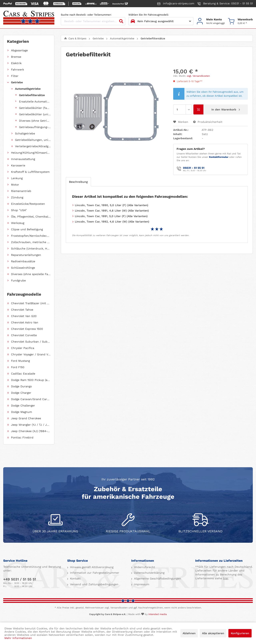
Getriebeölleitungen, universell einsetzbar (33, 140)
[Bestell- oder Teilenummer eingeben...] (93, 21)
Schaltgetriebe (25, 133)
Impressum (141, 584)
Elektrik (16, 63)
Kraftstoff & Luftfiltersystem (30, 172)
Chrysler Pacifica (23, 348)
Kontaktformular (219, 157)
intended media (158, 614)
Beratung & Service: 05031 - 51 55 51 (225, 4)
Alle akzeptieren (213, 633)
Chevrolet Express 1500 (27, 329)
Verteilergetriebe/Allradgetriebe (33, 146)
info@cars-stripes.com (176, 4)
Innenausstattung (23, 159)
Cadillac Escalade (23, 374)
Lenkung (17, 178)
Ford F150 (18, 367)
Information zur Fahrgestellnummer (94, 573)
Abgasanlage (19, 50)
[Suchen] (121, 21)
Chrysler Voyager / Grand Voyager (31, 354)
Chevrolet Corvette (24, 335)
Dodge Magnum (21, 412)
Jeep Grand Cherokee (26, 418)
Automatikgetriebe (28, 89)
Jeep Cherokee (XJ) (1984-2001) (31, 431)
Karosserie (18, 165)
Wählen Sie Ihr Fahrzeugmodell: (149, 15)
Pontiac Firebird (22, 437)
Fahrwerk (17, 70)
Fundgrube (18, 280)
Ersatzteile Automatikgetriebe (35, 101)
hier (226, 578)
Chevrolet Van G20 (24, 316)
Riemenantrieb (21, 191)
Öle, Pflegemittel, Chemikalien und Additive (31, 217)
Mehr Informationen (18, 638)
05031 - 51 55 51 (194, 168)
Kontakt (75, 578)
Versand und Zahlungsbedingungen (94, 584)
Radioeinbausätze (23, 261)
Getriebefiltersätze (32, 95)
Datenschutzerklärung (149, 573)
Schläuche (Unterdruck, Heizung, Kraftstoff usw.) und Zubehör (31, 248)
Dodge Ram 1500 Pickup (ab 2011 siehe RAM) (31, 380)
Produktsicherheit (208, 122)
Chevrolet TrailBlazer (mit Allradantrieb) (31, 303)
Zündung (17, 197)
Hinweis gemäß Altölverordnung (91, 567)
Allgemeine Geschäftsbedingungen (157, 578)
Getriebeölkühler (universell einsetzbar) (35, 114)
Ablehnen (189, 633)
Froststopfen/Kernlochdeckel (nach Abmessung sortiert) (31, 236)
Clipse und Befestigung (27, 229)
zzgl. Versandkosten (198, 76)
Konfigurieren (240, 633)
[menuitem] (211, 21)
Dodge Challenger (23, 405)
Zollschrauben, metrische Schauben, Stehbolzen (31, 242)
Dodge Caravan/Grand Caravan (31, 399)
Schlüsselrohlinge (23, 268)
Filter (15, 76)
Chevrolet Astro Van (25, 322)
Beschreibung (78, 182)
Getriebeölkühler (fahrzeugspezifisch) (35, 108)
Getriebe (17, 82)
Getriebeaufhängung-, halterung (35, 127)
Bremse (16, 57)
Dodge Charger (21, 393)
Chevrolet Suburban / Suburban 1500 (31, 342)
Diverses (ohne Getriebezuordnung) (35, 121)
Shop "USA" (19, 210)
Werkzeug (18, 223)
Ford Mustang (20, 361)
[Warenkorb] (240, 21)
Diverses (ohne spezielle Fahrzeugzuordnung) (31, 274)
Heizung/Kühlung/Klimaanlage (31, 153)
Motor (15, 185)
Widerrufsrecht (144, 567)
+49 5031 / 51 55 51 (20, 579)
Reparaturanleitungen (26, 255)
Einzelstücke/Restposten (28, 204)
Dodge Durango (21, 386)
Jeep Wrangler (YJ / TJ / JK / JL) (31, 425)
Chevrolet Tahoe (22, 310)
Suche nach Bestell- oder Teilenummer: (86, 15)
